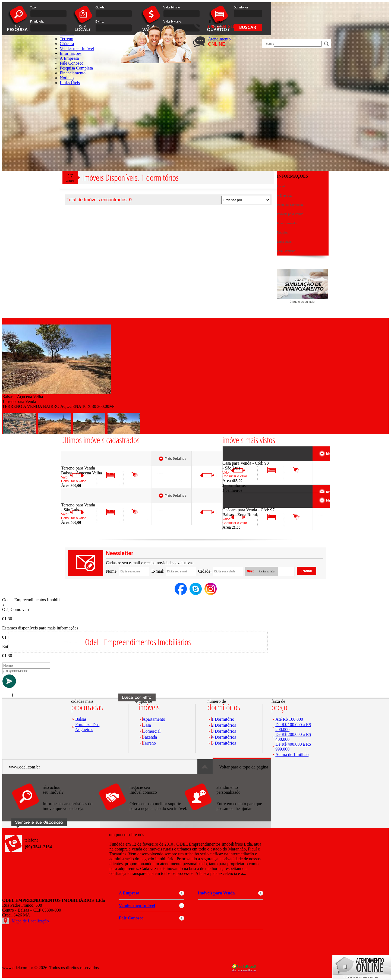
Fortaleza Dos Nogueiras (87, 727)
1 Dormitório (223, 719)
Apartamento (154, 719)
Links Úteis (70, 83)
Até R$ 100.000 (289, 719)
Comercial (152, 731)
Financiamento (73, 73)
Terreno (149, 743)
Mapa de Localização (30, 921)
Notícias (67, 78)
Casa (147, 725)
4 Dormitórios (224, 737)
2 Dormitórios (224, 725)
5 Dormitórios (224, 743)
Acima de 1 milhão (292, 754)
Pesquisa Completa (76, 68)
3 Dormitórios (224, 731)
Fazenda (150, 737)
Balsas (81, 719)
